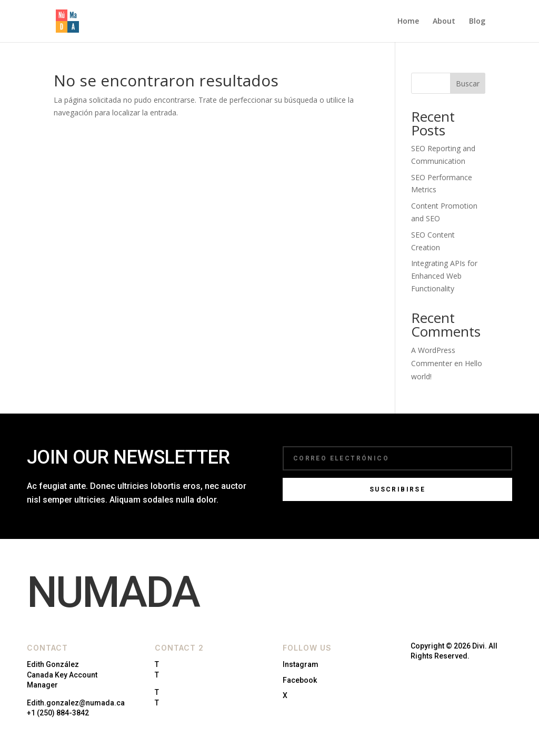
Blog (477, 22)
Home (408, 22)
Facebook (300, 680)
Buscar (468, 84)
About (444, 22)
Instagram (301, 664)
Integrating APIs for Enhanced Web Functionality (444, 276)
